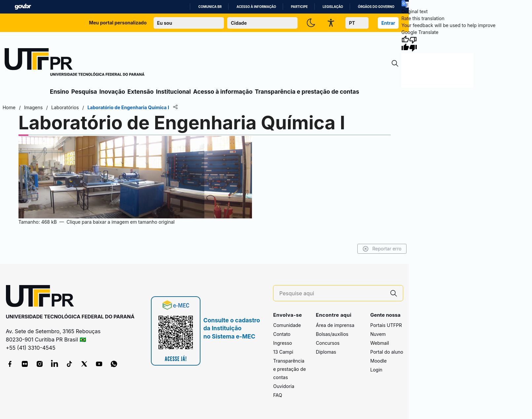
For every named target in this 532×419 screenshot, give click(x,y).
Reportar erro (383, 249)
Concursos (328, 343)
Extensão (141, 92)
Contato (282, 334)
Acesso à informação (256, 7)
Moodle (378, 361)
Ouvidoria (284, 386)
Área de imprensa (335, 325)
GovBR (23, 7)
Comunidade (287, 325)
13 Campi (283, 352)
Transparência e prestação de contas (307, 92)
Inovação (112, 92)
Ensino (59, 92)
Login (376, 370)
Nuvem (378, 334)
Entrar (388, 23)
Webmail (380, 343)
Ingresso (283, 343)
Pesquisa (84, 92)
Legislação (333, 7)
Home (8, 107)
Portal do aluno (387, 352)
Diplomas (326, 352)
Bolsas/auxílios (332, 334)
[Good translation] (405, 44)
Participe (299, 7)
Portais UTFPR (386, 325)
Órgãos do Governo (376, 7)
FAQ (278, 395)
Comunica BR (210, 7)
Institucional (173, 92)
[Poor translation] (413, 44)
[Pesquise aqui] (332, 293)
